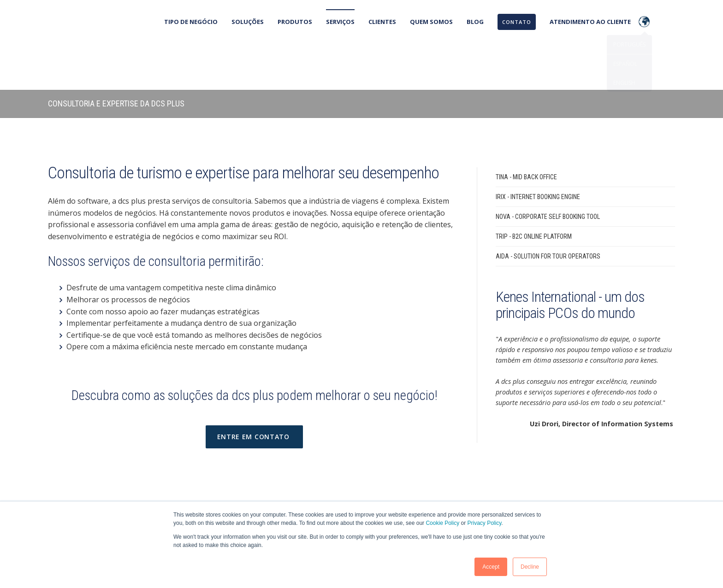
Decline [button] (530, 567)
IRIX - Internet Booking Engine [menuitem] (538, 153)
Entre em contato (255, 393)
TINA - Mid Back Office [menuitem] (526, 133)
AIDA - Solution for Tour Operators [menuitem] (548, 212)
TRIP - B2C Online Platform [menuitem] (534, 193)
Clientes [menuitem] (382, 22)
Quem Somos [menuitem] (431, 22)
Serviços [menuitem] (340, 22)
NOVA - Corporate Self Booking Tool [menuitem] (548, 173)
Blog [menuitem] (475, 22)
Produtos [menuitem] (295, 22)
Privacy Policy (485, 523)
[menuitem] (516, 22)
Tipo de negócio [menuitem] (191, 22)
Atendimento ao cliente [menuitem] (590, 22)
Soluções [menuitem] (248, 22)
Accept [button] (491, 567)
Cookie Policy (442, 523)
